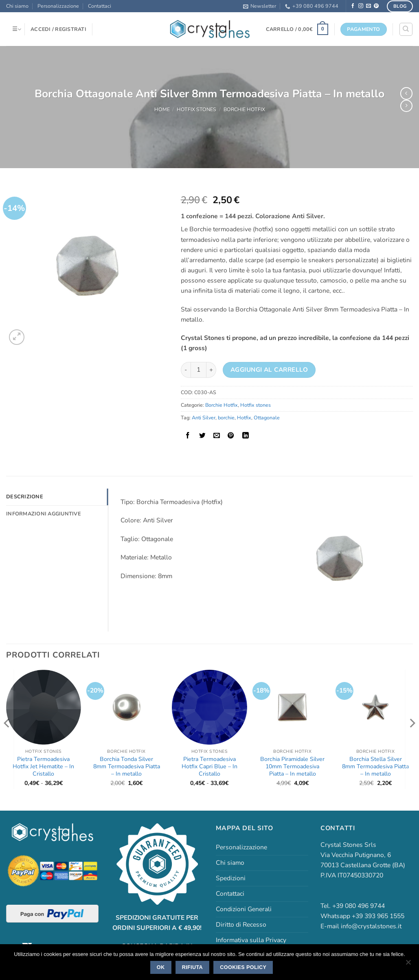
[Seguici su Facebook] (353, 6)
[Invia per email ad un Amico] (217, 436)
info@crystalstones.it (371, 926)
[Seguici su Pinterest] (376, 6)
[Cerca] (406, 29)
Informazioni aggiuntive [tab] (43, 513)
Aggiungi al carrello (269, 370)
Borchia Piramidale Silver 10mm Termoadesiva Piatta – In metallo (292, 767)
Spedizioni (231, 878)
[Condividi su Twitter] (202, 436)
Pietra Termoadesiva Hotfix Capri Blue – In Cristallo (209, 767)
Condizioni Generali (244, 909)
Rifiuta (192, 967)
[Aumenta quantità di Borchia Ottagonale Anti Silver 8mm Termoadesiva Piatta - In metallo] (211, 370)
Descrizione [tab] (24, 497)
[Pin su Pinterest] (231, 436)
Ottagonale (267, 418)
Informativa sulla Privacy (251, 940)
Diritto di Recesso (241, 925)
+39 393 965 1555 (378, 916)
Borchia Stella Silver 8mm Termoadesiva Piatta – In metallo (375, 767)
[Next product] (406, 93)
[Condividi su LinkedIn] (246, 436)
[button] (260, 6)
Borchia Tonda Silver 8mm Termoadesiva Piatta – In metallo (127, 767)
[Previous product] (406, 106)
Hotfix (244, 418)
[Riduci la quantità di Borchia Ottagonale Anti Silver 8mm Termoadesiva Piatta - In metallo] (186, 370)
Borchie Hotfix (244, 109)
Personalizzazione (58, 6)
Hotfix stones (196, 109)
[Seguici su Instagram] (361, 6)
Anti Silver (204, 418)
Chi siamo (17, 6)
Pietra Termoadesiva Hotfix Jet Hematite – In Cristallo (43, 767)
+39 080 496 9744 (312, 6)
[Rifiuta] (408, 965)
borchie (226, 418)
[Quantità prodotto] (199, 370)
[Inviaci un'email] (369, 6)
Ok (161, 967)
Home (162, 109)
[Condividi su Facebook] (188, 436)
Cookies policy (243, 967)
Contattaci (100, 6)
